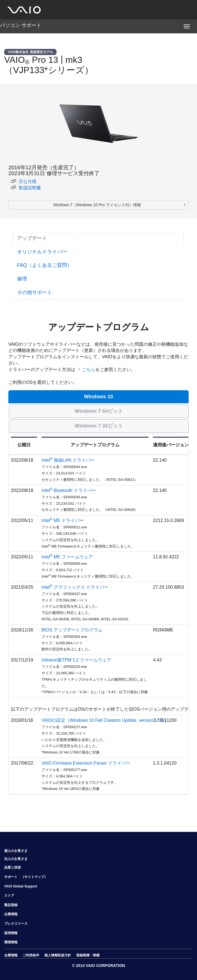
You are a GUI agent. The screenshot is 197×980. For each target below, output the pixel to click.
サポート (11, 877)
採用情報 (11, 933)
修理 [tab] (22, 279)
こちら (89, 370)
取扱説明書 (26, 188)
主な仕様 (24, 181)
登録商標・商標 (88, 955)
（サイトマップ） (34, 877)
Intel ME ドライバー (63, 520)
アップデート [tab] (32, 238)
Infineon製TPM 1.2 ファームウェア (76, 660)
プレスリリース (16, 924)
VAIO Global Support (21, 886)
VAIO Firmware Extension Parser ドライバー (86, 763)
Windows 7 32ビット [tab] (99, 426)
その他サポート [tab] (35, 292)
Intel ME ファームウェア (67, 557)
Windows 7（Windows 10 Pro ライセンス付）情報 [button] (97, 205)
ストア (9, 896)
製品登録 (11, 905)
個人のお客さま (16, 851)
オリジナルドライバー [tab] (42, 252)
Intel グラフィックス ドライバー (75, 587)
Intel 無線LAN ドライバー (68, 460)
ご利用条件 (31, 955)
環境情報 (11, 942)
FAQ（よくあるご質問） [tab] (45, 265)
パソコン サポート (21, 25)
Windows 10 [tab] (99, 397)
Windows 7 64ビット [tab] (99, 411)
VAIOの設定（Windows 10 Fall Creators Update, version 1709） (105, 720)
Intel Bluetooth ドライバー (69, 490)
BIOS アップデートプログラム (72, 630)
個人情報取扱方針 (58, 955)
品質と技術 (13, 867)
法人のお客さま (16, 859)
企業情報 (11, 914)
